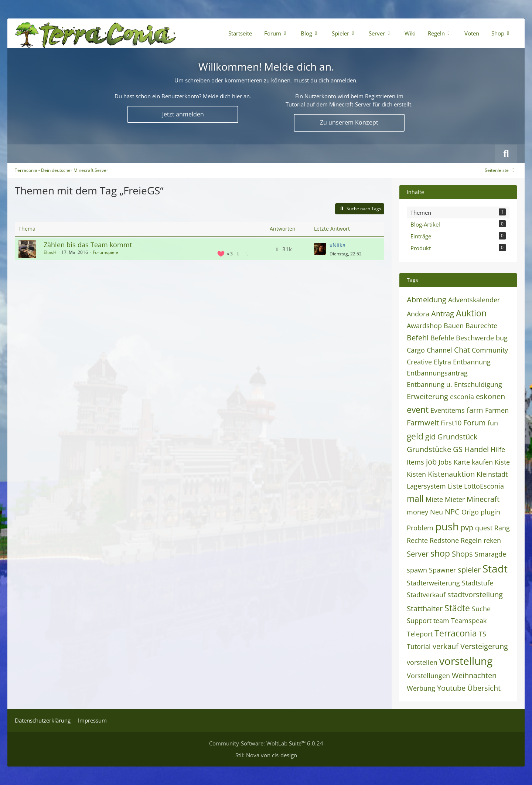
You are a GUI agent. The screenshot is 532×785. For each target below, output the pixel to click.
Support (419, 621)
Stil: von (266, 755)
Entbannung (472, 362)
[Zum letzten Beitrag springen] (320, 249)
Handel (477, 449)
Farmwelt (423, 423)
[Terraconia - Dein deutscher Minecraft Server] (96, 33)
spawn (417, 570)
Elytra (442, 362)
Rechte (417, 540)
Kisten (416, 474)
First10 (451, 423)
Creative (419, 362)
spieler (469, 570)
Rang (502, 528)
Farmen (497, 410)
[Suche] (506, 154)
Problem (420, 528)
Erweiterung (427, 396)
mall (415, 499)
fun (493, 423)
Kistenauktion (451, 474)
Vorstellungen (428, 676)
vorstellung (466, 661)
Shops (462, 554)
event (418, 410)
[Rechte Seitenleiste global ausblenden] (501, 170)
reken (492, 540)
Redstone (444, 540)
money (417, 512)
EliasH (50, 252)
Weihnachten (474, 675)
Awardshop (424, 326)
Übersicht (484, 688)
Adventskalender (474, 300)
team (441, 621)
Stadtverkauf (426, 595)
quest (484, 528)
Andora (418, 314)
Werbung (421, 688)
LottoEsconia (484, 486)
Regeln (471, 540)
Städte (457, 608)
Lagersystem (426, 486)
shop (440, 553)
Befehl (418, 338)
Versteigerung (484, 646)
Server (418, 554)
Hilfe (498, 449)
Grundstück (458, 437)
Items (415, 462)
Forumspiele (105, 252)
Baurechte (481, 326)
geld (415, 436)
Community (490, 350)
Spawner (442, 570)
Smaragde (490, 554)
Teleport (420, 634)
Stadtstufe (478, 583)
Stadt (495, 568)
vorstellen (422, 662)
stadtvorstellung (475, 594)
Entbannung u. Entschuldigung (454, 384)
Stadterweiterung (433, 583)
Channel (439, 350)
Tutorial (419, 646)
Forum (475, 423)
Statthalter (425, 609)
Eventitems (448, 410)
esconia (462, 397)
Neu (436, 512)
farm (475, 410)
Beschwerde (475, 338)
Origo (470, 512)
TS (482, 634)
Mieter (455, 499)
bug (502, 338)
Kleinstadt (492, 474)
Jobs (445, 462)
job (431, 462)
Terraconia (456, 633)
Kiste (502, 462)
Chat (462, 350)
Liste (455, 486)
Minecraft (483, 499)
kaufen (482, 462)
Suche (481, 609)
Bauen (454, 326)
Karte (462, 462)
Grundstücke (429, 449)
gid (430, 437)
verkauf (446, 646)
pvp (467, 528)
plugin (490, 512)
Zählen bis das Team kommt (88, 245)
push (447, 526)
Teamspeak (469, 621)
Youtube (451, 688)
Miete (434, 499)
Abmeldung (427, 300)
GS (458, 449)
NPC (452, 512)
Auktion (471, 313)
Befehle (442, 338)
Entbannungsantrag (437, 373)
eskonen (490, 396)
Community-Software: (266, 743)
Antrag (443, 314)
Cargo (416, 350)
